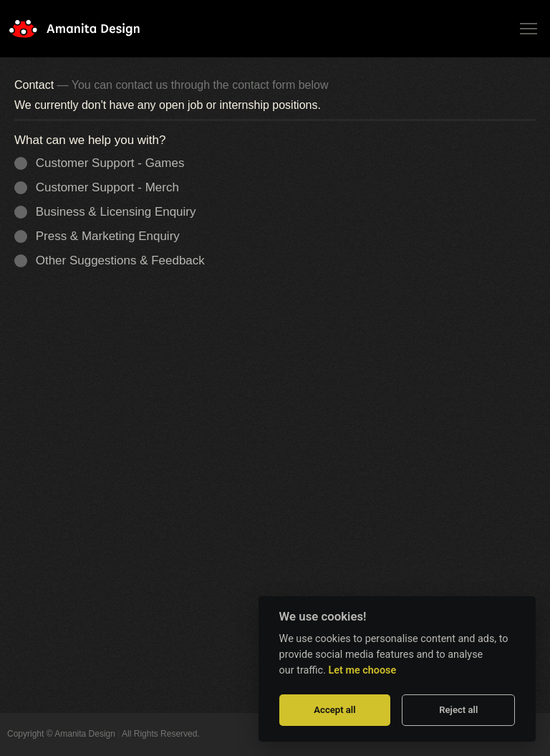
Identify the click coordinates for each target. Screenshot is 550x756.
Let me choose (363, 670)
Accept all (334, 710)
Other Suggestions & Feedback (114, 260)
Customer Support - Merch (101, 187)
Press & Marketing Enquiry (102, 236)
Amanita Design (86, 29)
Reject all (458, 710)
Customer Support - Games (104, 163)
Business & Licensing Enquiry (110, 212)
